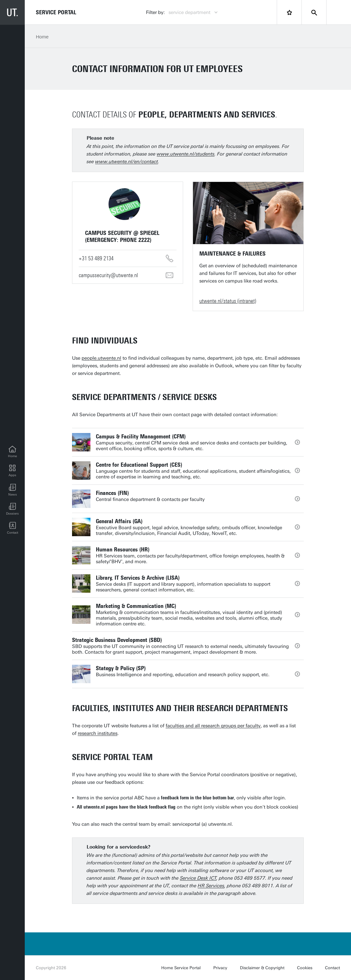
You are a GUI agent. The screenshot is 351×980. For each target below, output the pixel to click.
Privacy (220, 968)
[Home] (12, 452)
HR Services (211, 886)
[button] (12, 490)
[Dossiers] (12, 509)
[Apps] (12, 471)
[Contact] (12, 528)
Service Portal (56, 12)
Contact (332, 968)
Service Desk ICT (198, 878)
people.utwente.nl (101, 358)
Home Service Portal (181, 968)
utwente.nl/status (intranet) (228, 301)
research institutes (98, 733)
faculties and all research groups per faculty (213, 726)
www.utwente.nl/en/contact (127, 162)
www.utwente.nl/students (186, 154)
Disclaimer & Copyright (262, 968)
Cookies (305, 968)
